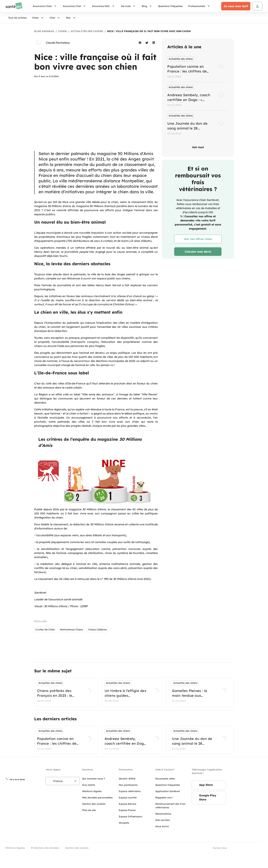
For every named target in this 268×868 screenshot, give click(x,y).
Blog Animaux (44, 31)
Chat (55, 18)
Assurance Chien (45, 6)
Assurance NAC (104, 6)
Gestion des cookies (77, 848)
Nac (71, 18)
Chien (38, 18)
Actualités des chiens (87, 31)
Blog (147, 6)
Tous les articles (17, 18)
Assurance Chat (75, 6)
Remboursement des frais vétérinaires (170, 806)
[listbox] (198, 96)
